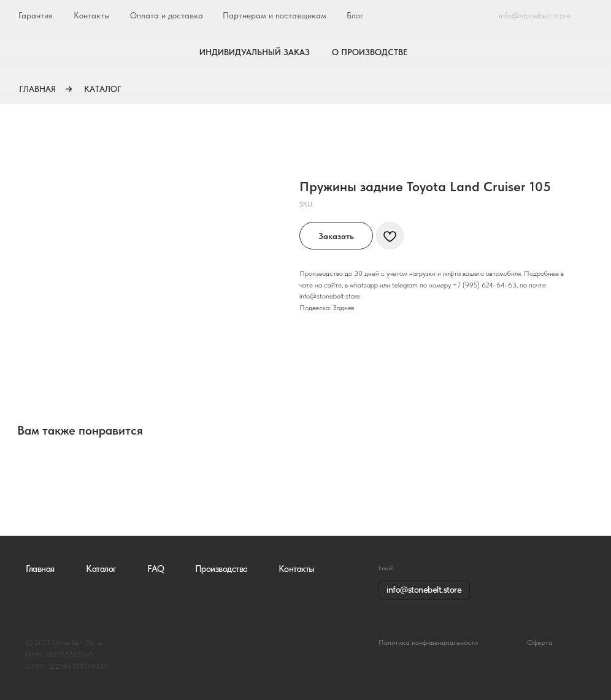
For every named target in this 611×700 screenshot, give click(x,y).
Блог (355, 15)
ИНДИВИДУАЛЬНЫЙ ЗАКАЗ (255, 52)
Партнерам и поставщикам (275, 15)
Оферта (540, 642)
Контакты (92, 15)
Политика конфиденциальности (428, 642)
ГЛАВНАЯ (37, 89)
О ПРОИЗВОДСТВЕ (370, 52)
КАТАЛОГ (103, 89)
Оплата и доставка (167, 15)
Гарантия (36, 15)
